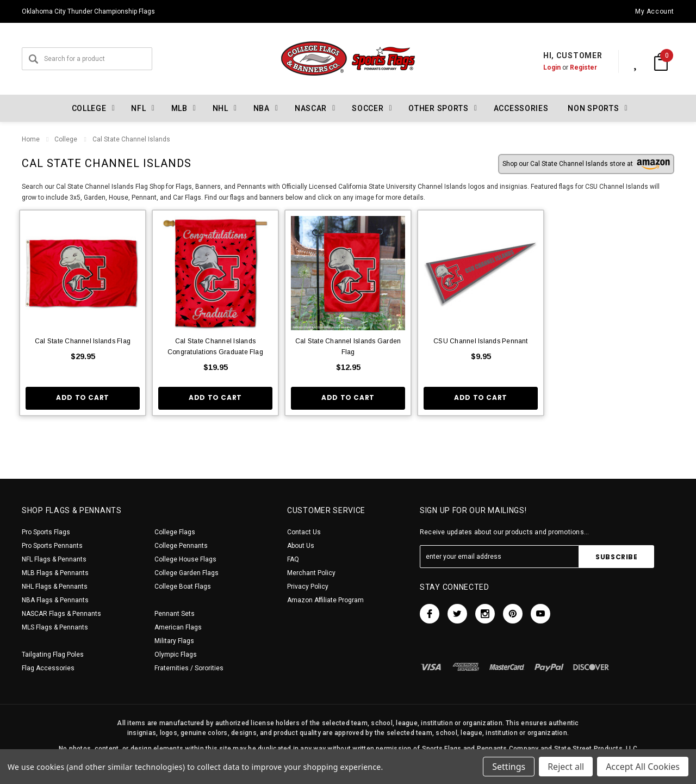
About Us (301, 546)
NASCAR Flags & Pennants (61, 614)
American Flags (178, 627)
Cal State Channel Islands (131, 139)
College (66, 139)
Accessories (521, 108)
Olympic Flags (176, 655)
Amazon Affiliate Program (325, 600)
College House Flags (185, 559)
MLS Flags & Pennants (55, 627)
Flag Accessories (48, 668)
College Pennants (181, 546)
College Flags (175, 532)
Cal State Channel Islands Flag (83, 341)
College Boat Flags (183, 587)
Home (31, 139)
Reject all (566, 767)
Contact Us (304, 532)
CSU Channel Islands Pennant (480, 341)
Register (572, 67)
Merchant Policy (311, 573)
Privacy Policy (308, 587)
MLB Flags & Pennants (55, 573)
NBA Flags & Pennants (55, 600)
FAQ (293, 559)
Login (540, 67)
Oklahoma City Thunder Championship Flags (88, 11)
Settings (509, 767)
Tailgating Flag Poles (53, 655)
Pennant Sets (175, 614)
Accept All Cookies (643, 767)
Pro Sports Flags (46, 532)
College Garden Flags (187, 573)
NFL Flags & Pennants (54, 559)
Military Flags (174, 641)
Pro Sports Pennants (52, 546)
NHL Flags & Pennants (55, 587)
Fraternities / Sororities (189, 668)
